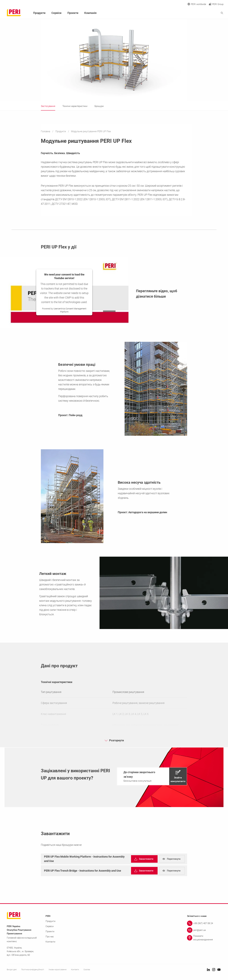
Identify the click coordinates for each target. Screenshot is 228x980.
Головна (46, 131)
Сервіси (56, 13)
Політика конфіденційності (33, 970)
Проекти (73, 13)
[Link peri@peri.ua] (204, 930)
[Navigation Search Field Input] (205, 13)
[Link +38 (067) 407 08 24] (204, 923)
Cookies (87, 970)
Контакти (50, 942)
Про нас (50, 937)
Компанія (90, 13)
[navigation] (152, 776)
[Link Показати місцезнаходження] (204, 938)
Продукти (61, 131)
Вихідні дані (12, 970)
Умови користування (58, 970)
